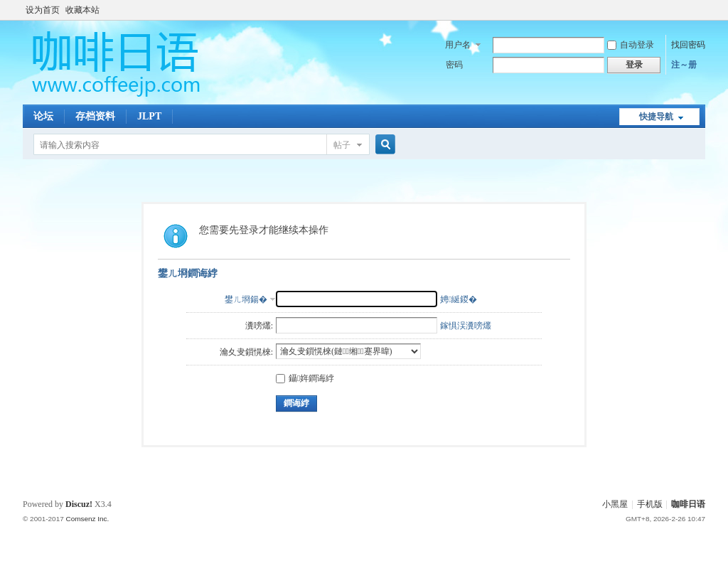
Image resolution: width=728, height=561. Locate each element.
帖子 (342, 145)
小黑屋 (615, 504)
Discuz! (79, 504)
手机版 (650, 504)
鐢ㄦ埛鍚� (246, 299)
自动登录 (631, 45)
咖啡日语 (688, 504)
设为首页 (43, 10)
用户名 (458, 45)
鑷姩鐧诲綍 (305, 378)
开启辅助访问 (702, 10)
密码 (454, 65)
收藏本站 (82, 10)
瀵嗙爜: (259, 326)
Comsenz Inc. (87, 519)
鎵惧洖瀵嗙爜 (466, 326)
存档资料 (95, 116)
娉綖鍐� (459, 299)
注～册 (684, 65)
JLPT (149, 116)
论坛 (43, 116)
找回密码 (688, 45)
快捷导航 (656, 117)
